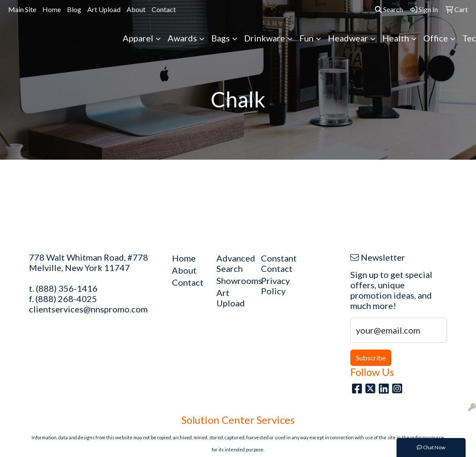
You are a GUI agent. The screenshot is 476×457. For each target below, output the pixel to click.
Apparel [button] (138, 38)
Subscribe (371, 358)
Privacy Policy (275, 286)
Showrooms (233, 281)
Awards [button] (182, 38)
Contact (164, 9)
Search (389, 9)
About (136, 9)
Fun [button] (306, 38)
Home (52, 9)
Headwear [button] (348, 38)
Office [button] (436, 38)
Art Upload (104, 9)
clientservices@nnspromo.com (88, 309)
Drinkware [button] (265, 38)
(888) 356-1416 (67, 288)
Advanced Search (233, 263)
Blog (74, 9)
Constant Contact (278, 263)
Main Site (22, 9)
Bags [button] (221, 38)
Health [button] (396, 38)
